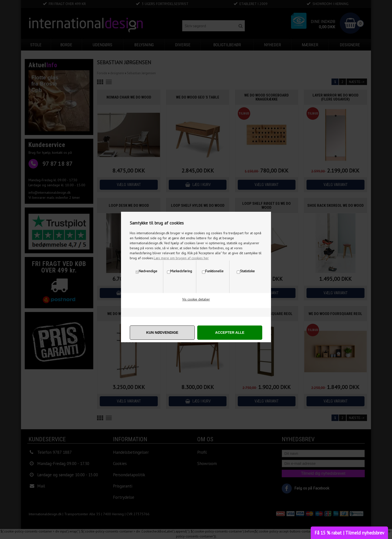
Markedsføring (181, 271)
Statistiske (247, 271)
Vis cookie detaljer (196, 299)
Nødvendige (148, 271)
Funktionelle (214, 271)
